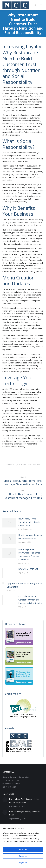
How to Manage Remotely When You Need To (30, 537)
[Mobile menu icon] (41, 5)
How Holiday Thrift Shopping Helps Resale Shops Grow (29, 522)
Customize (23, 856)
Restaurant (23, 465)
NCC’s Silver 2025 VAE (28, 569)
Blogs (16, 465)
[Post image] (9, 523)
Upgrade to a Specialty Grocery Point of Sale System (25, 585)
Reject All (23, 863)
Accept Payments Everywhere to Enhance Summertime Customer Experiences (29, 554)
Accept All (23, 849)
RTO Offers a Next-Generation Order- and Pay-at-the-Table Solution (30, 600)
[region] (23, 846)
